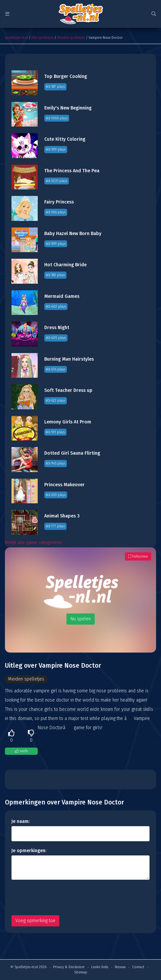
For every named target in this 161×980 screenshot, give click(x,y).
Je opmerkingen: (29, 851)
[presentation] (61, 897)
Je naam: (20, 821)
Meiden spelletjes (71, 38)
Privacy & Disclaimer (69, 967)
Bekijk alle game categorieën (33, 543)
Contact (138, 967)
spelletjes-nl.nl (16, 38)
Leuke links (100, 967)
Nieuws (120, 967)
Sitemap (81, 972)
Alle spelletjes (42, 38)
